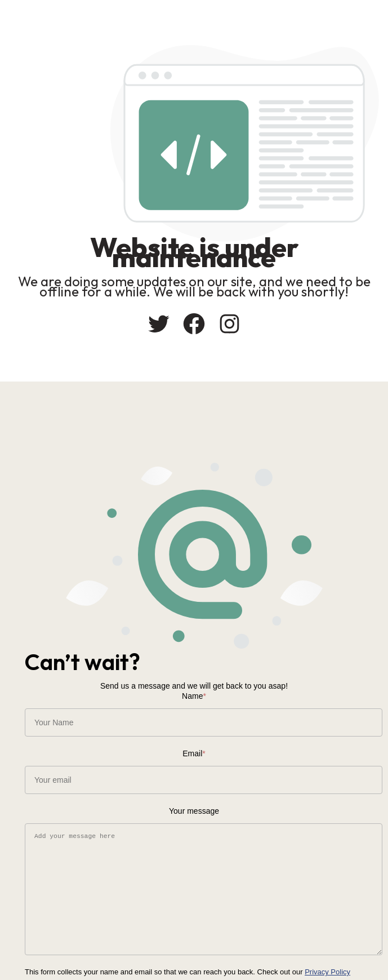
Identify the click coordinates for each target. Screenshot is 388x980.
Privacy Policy (327, 972)
